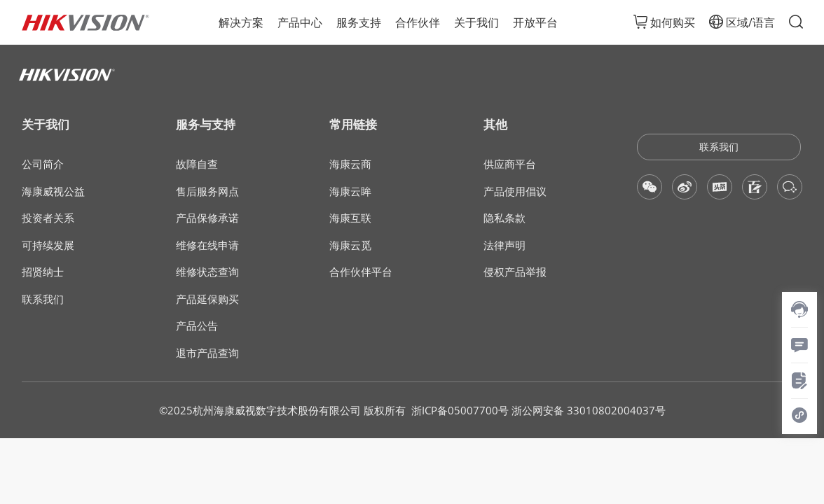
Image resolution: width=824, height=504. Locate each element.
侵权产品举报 (515, 272)
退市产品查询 (207, 353)
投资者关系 (48, 218)
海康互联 (350, 218)
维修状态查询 (207, 272)
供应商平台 (510, 164)
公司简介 (43, 164)
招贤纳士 (43, 272)
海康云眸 (350, 191)
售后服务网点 (207, 191)
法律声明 (504, 245)
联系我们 (43, 299)
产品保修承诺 (207, 218)
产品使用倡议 (515, 191)
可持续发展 (48, 245)
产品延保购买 (207, 299)
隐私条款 (504, 218)
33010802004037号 (616, 410)
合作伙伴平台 (361, 272)
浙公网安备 (538, 410)
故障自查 (197, 164)
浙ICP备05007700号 (460, 410)
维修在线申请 (207, 245)
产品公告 (197, 326)
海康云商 (350, 164)
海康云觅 (350, 245)
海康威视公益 (53, 191)
